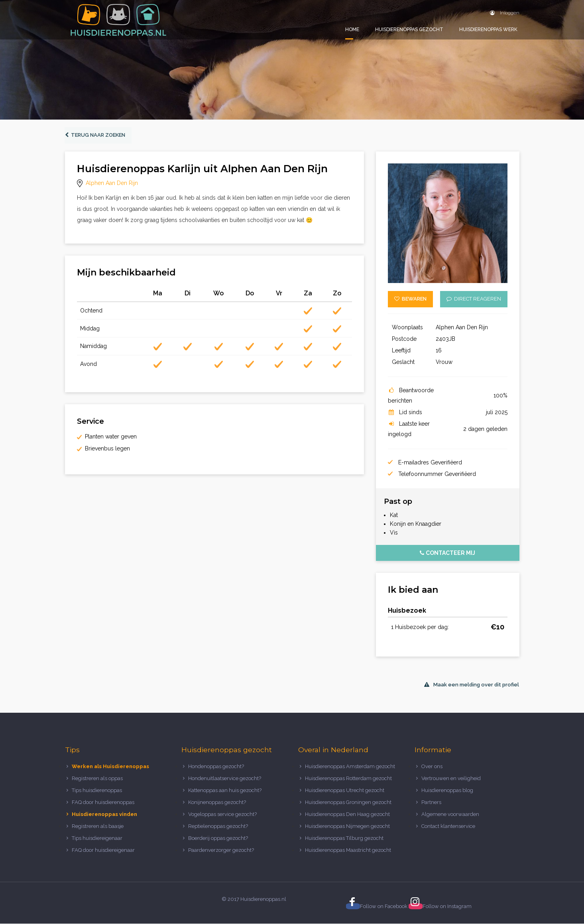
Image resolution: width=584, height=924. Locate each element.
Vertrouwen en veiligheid (451, 779)
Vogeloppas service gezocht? (222, 814)
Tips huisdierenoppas (97, 791)
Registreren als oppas (97, 779)
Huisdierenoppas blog (447, 791)
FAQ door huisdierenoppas (104, 803)
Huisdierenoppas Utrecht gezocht (345, 791)
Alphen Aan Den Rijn (112, 183)
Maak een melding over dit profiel (472, 685)
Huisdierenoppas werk (488, 29)
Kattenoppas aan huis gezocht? (225, 791)
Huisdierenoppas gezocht (409, 29)
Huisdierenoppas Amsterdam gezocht (350, 767)
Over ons (432, 767)
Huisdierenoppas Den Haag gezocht (347, 814)
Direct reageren (474, 299)
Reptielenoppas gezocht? (218, 826)
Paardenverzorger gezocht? (221, 850)
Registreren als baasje (98, 826)
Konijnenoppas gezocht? (217, 803)
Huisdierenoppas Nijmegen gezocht (347, 826)
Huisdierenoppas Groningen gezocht (348, 803)
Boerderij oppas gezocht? (218, 838)
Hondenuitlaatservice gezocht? (225, 779)
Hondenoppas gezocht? (216, 767)
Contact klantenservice (448, 826)
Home (352, 29)
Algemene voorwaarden (450, 814)
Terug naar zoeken (95, 135)
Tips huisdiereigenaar (97, 838)
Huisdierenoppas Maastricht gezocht (348, 850)
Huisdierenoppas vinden (104, 814)
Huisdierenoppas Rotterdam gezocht (348, 779)
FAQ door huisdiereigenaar (103, 850)
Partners (431, 803)
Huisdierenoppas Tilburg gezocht (344, 838)
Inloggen (505, 13)
